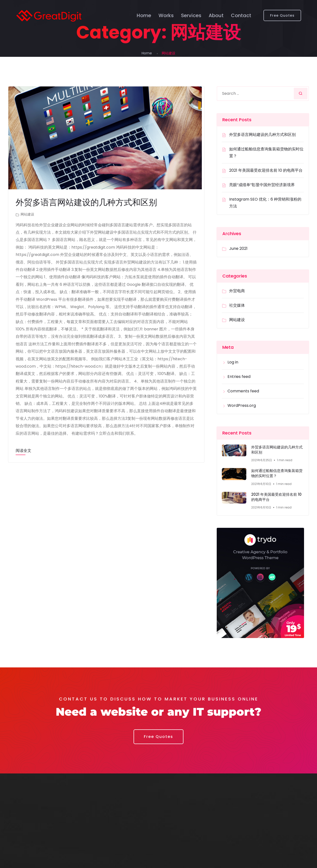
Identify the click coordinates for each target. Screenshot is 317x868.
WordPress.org (242, 405)
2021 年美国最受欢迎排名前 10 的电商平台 (266, 170)
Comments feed (243, 391)
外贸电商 (237, 291)
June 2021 (238, 248)
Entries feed (239, 377)
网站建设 (27, 214)
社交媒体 (237, 305)
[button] (158, 739)
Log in (233, 362)
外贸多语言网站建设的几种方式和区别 (88, 202)
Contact (241, 16)
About (216, 16)
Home (144, 16)
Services (191, 16)
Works (166, 16)
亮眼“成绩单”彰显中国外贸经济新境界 (262, 185)
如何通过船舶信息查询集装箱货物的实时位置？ (277, 474)
